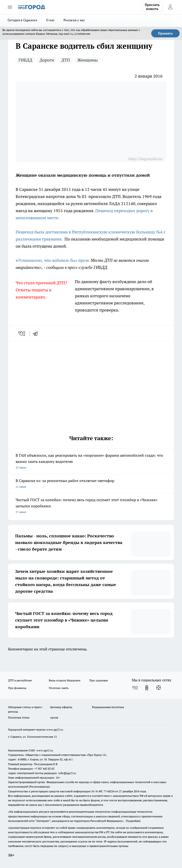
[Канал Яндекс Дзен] (159, 688)
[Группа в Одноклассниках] (147, 688)
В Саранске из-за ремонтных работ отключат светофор (91, 484)
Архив (54, 717)
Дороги (47, 60)
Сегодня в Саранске (22, 20)
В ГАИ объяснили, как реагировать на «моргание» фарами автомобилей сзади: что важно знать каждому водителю (91, 462)
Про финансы (17, 688)
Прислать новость (152, 7)
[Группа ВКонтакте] (135, 688)
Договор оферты (61, 707)
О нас (50, 20)
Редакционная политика (108, 707)
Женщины (87, 60)
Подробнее (133, 821)
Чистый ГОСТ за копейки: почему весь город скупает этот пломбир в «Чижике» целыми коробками (91, 506)
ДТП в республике (20, 680)
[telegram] (37, 333)
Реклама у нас (74, 20)
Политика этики (19, 717)
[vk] (22, 333)
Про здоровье (99, 680)
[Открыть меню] (10, 7)
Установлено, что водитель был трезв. (54, 260)
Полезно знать (59, 688)
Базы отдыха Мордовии (65, 680)
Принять (165, 33)
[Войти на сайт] (170, 7)
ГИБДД (25, 60)
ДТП (66, 60)
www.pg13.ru (55, 730)
